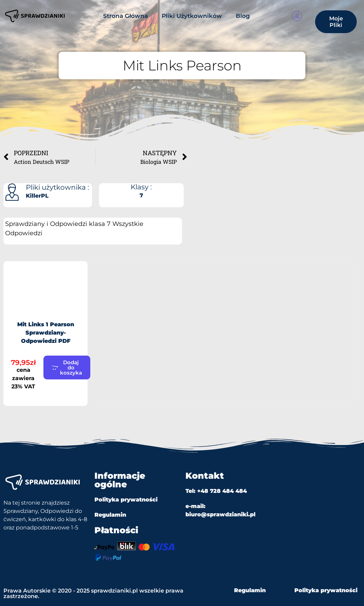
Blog (243, 16)
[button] (67, 367)
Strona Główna (125, 16)
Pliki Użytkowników (192, 16)
